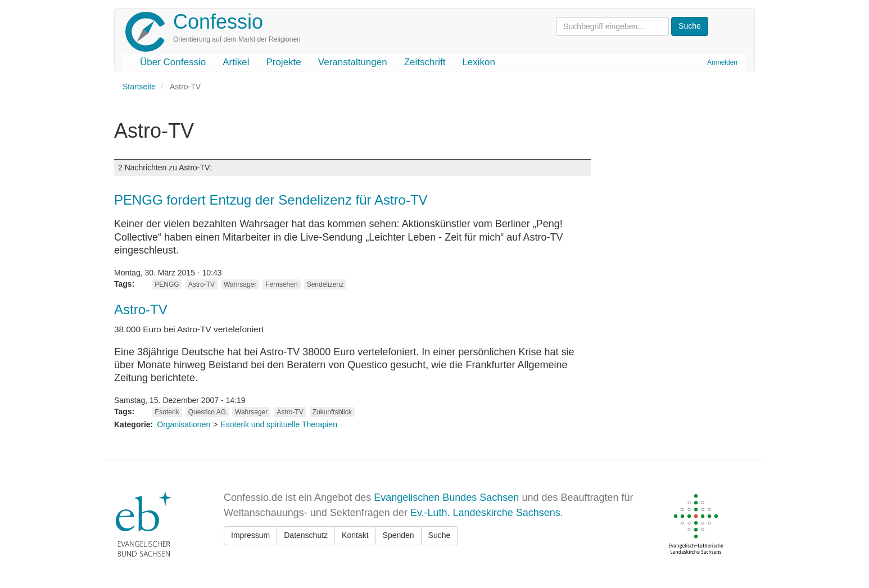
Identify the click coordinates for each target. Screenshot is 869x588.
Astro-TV (202, 284)
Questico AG (207, 412)
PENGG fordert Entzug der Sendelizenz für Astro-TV (271, 200)
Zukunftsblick (332, 412)
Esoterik (167, 412)
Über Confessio (173, 62)
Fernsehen (281, 284)
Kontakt (355, 535)
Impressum (250, 535)
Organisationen (184, 424)
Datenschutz (306, 535)
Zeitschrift (425, 62)
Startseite (139, 87)
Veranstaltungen (353, 62)
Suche (440, 535)
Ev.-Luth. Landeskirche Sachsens (485, 513)
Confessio (218, 22)
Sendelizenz (325, 284)
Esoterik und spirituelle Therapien (279, 424)
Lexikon (479, 62)
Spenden (399, 535)
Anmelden (722, 62)
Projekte (283, 62)
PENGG (167, 284)
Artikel (236, 62)
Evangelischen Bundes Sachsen (446, 497)
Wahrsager (240, 284)
